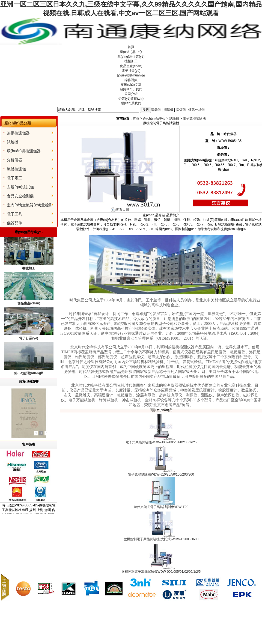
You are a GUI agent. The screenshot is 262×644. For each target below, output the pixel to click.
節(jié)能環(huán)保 (131, 75)
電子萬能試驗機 (194, 118)
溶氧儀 (156, 109)
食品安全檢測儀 (20, 196)
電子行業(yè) (131, 71)
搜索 (145, 110)
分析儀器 (14, 160)
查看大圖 (120, 210)
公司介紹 (131, 94)
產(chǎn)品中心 (131, 52)
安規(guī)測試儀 (20, 187)
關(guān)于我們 (131, 89)
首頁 (131, 47)
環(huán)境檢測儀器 (24, 151)
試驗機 (13, 142)
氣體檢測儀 (16, 169)
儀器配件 (14, 223)
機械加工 (131, 61)
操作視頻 (131, 80)
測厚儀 (168, 109)
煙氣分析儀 (196, 109)
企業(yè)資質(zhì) (131, 99)
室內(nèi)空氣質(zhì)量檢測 (30, 205)
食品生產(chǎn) (131, 66)
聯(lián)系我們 (131, 103)
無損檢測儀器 (18, 133)
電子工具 (14, 214)
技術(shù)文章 (131, 85)
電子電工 (14, 178)
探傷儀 (181, 109)
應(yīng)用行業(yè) (131, 57)
